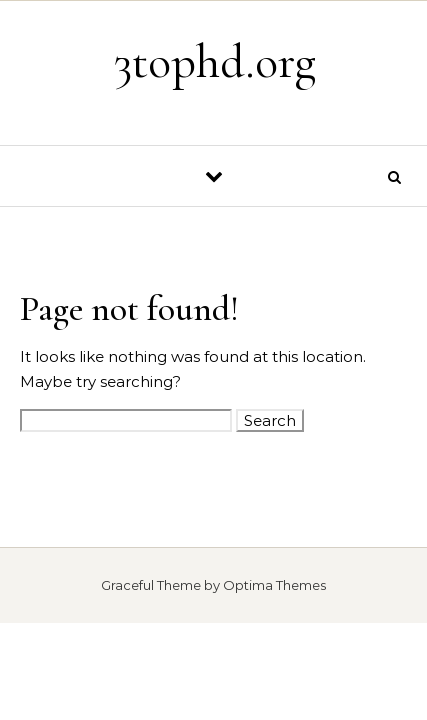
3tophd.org (215, 62)
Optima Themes (274, 585)
